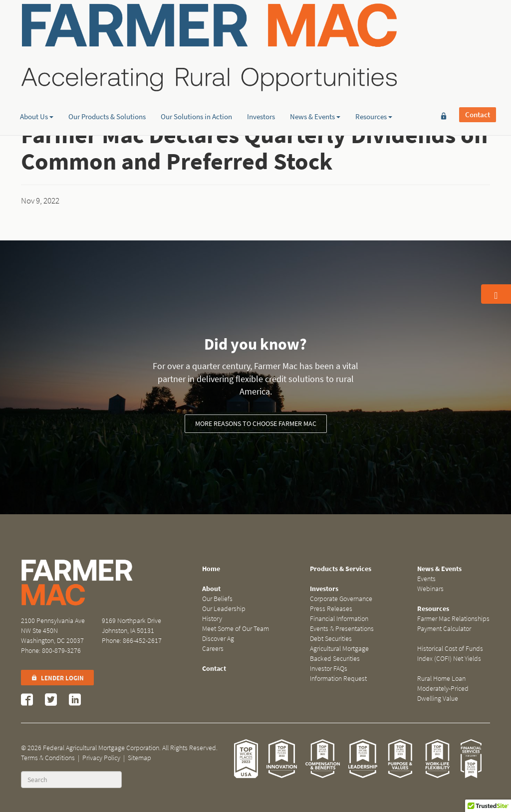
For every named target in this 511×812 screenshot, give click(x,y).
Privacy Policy (101, 758)
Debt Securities (331, 639)
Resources (374, 77)
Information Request (338, 679)
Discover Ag (218, 639)
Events (426, 579)
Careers (213, 649)
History (212, 619)
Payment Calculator (444, 629)
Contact (478, 23)
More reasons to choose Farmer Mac (256, 424)
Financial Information (339, 619)
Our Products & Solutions (107, 77)
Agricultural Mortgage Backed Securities (339, 654)
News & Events (315, 77)
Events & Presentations (342, 629)
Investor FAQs (329, 669)
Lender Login (57, 678)
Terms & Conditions (48, 758)
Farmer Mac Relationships (453, 619)
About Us (37, 77)
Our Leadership (224, 609)
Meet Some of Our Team (236, 629)
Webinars (430, 589)
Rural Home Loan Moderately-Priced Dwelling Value (443, 689)
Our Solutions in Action (196, 77)
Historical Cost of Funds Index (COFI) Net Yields (450, 654)
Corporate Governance (341, 599)
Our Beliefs (217, 599)
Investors (261, 77)
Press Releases (331, 609)
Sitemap (139, 758)
